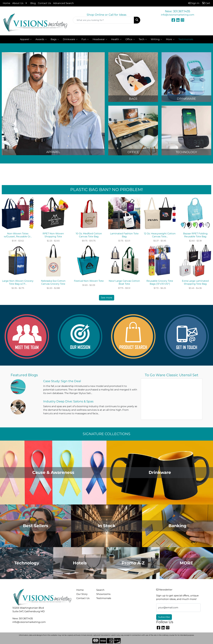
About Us (18, 3)
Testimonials (104, 598)
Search (100, 590)
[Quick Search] (103, 20)
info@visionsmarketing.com (178, 15)
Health (116, 39)
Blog (33, 3)
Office (130, 39)
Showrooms (103, 594)
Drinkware (70, 39)
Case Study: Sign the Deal (62, 381)
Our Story (82, 594)
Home (7, 3)
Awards (41, 39)
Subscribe (164, 617)
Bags (55, 39)
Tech (143, 39)
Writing (156, 39)
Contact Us (44, 3)
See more (107, 298)
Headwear (100, 39)
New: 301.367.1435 (177, 11)
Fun (85, 39)
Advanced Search (63, 3)
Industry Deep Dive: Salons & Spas (68, 401)
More (170, 39)
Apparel (26, 39)
